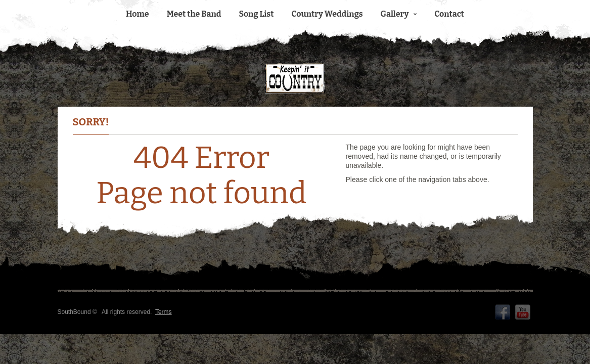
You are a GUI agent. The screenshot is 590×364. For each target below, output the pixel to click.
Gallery (399, 14)
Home (138, 14)
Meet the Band (194, 14)
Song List (256, 14)
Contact (449, 14)
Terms (164, 312)
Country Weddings (327, 14)
